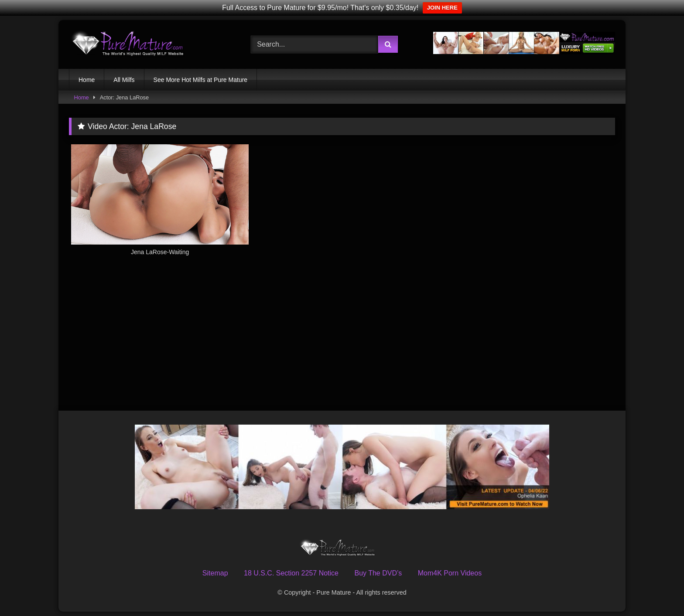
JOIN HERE (442, 8)
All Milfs (124, 80)
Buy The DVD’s (378, 573)
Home (87, 80)
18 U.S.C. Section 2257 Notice (291, 573)
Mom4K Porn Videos (450, 573)
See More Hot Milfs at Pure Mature (201, 80)
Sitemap (215, 573)
